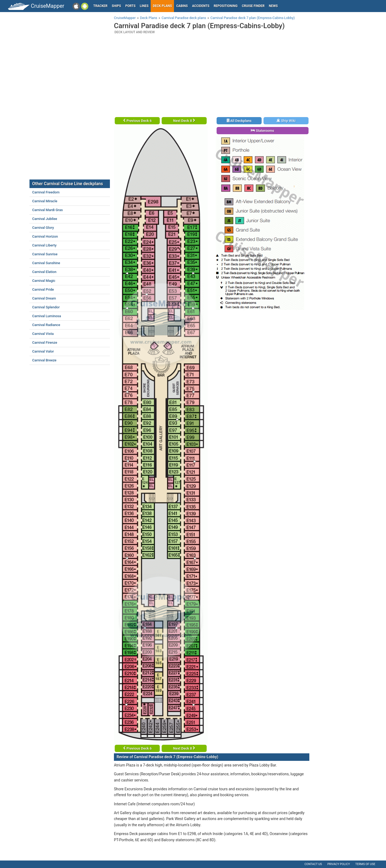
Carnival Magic (44, 281)
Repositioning (226, 6)
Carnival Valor (43, 351)
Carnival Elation (44, 272)
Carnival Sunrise (45, 254)
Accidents (201, 6)
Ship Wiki (286, 121)
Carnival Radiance (46, 325)
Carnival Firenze (45, 343)
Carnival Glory (43, 228)
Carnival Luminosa (47, 316)
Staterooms (262, 131)
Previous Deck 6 (137, 121)
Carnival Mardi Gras (47, 210)
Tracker (100, 6)
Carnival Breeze (44, 360)
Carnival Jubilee (45, 219)
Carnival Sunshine (46, 263)
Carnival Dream (44, 298)
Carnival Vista (43, 334)
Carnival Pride (43, 289)
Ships (116, 6)
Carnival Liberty (44, 245)
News (273, 6)
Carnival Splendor (46, 307)
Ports (131, 6)
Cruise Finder (253, 6)
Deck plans (162, 6)
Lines (144, 6)
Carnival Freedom (46, 192)
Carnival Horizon (45, 236)
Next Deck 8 (184, 121)
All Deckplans (239, 121)
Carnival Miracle (45, 201)
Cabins (182, 6)
